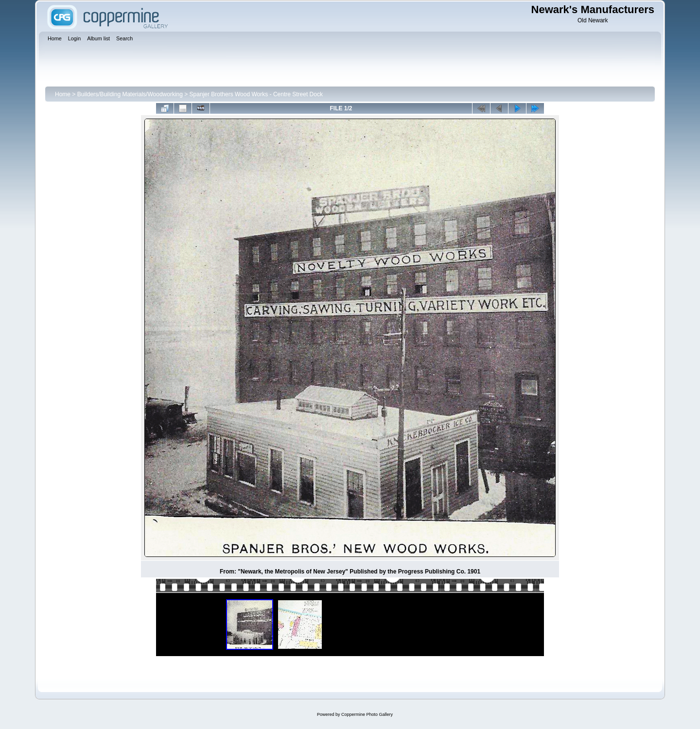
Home (63, 94)
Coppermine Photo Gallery (367, 714)
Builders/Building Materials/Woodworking (130, 94)
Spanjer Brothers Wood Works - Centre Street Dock (256, 94)
